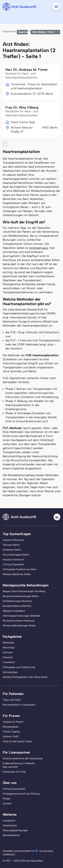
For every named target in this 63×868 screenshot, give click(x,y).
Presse (6, 799)
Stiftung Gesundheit (14, 789)
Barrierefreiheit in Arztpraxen (19, 705)
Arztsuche (8, 31)
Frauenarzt (9, 662)
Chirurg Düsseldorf (13, 564)
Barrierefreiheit (11, 835)
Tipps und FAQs (12, 700)
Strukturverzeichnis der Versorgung (23, 758)
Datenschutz (10, 825)
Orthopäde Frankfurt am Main (20, 569)
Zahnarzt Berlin (11, 545)
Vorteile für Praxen (13, 722)
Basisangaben (11, 727)
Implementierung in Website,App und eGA (19, 765)
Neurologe (9, 647)
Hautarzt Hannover (13, 560)
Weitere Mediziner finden (17, 574)
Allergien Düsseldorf (14, 611)
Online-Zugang (11, 732)
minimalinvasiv (39, 248)
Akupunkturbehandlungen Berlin (21, 596)
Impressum (9, 821)
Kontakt (7, 804)
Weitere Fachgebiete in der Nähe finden (25, 677)
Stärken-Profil (10, 736)
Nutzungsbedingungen (15, 830)
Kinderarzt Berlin (12, 550)
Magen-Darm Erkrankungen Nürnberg (24, 591)
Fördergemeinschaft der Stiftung (21, 794)
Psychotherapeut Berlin (16, 555)
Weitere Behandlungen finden (19, 626)
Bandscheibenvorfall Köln (17, 606)
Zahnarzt (8, 652)
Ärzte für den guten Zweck (17, 741)
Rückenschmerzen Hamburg (19, 621)
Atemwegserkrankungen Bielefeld (22, 616)
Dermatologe (10, 672)
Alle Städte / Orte (43, 32)
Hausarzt (8, 657)
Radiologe (8, 643)
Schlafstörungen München (17, 601)
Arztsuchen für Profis (14, 772)
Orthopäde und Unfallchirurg (19, 667)
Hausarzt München (13, 540)
